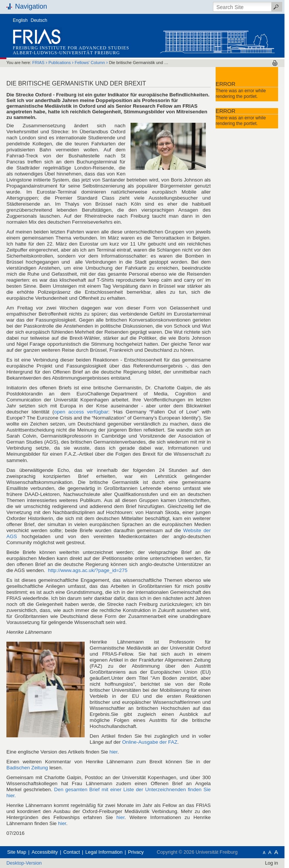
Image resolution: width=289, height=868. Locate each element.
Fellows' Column (90, 63)
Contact (71, 852)
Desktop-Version (24, 863)
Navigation (31, 6)
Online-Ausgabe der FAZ (150, 742)
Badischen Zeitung (27, 768)
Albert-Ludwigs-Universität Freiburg (66, 53)
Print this (275, 63)
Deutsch (39, 20)
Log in (272, 863)
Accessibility (45, 852)
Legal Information (104, 852)
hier (114, 752)
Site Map (17, 852)
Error (226, 84)
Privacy (136, 852)
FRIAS (38, 63)
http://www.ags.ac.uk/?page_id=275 (88, 570)
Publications (60, 63)
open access (81, 412)
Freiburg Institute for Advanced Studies (71, 48)
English (20, 20)
